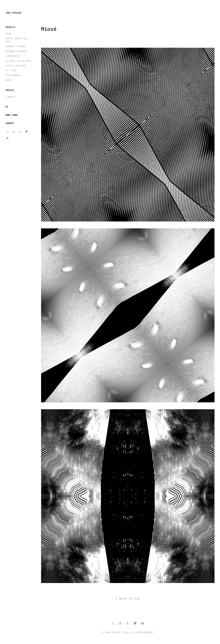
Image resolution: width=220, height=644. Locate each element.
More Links (12, 115)
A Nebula (10, 97)
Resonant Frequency (16, 51)
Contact (10, 123)
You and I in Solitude (18, 61)
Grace (9, 80)
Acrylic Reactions (16, 66)
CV (7, 107)
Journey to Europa (16, 46)
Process (10, 90)
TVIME (9, 34)
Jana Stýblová (13, 13)
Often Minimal (13, 75)
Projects (10, 27)
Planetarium (12, 56)
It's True (11, 70)
